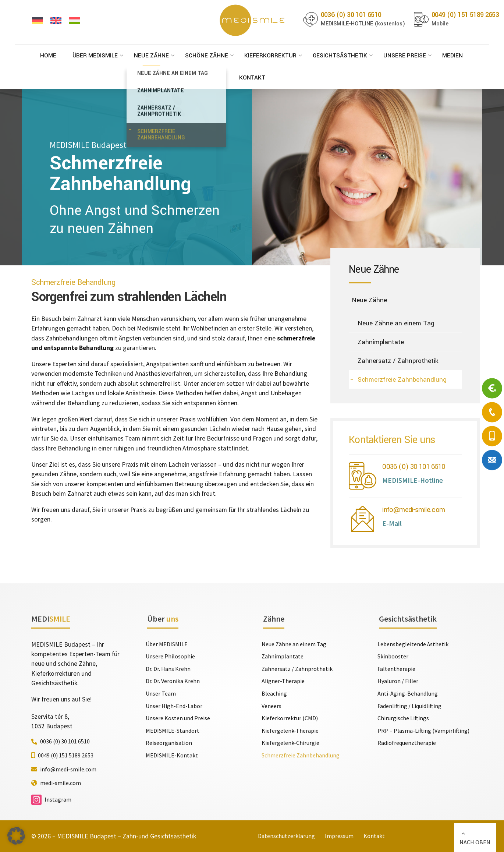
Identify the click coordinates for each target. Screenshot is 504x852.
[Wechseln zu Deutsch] (38, 21)
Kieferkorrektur (270, 56)
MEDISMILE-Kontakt (172, 755)
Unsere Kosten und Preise (178, 718)
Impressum (339, 836)
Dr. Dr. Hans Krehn (168, 669)
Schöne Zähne (207, 56)
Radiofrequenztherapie (407, 743)
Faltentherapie (396, 669)
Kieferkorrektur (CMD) (290, 718)
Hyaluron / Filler (398, 681)
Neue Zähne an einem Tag (396, 323)
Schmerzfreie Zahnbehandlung (402, 380)
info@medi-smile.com (414, 510)
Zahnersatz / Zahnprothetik (398, 361)
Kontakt (252, 78)
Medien (452, 56)
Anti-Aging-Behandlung (408, 693)
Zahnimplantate (381, 342)
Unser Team (161, 693)
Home (48, 56)
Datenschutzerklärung (286, 836)
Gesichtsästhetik (340, 56)
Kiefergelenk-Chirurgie (290, 743)
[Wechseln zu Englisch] (56, 21)
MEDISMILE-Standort (173, 731)
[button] (16, 836)
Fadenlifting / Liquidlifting (409, 706)
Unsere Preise (405, 56)
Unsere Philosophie (170, 656)
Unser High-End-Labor (174, 706)
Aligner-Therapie (283, 681)
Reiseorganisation (169, 743)
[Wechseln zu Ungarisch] (74, 21)
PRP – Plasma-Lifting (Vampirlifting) (423, 731)
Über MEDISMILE (95, 56)
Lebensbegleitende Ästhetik (413, 644)
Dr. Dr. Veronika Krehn (173, 681)
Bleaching (274, 693)
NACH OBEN (475, 842)
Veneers (271, 706)
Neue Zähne (151, 56)
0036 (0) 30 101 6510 (414, 466)
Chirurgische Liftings (403, 718)
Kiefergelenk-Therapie (290, 731)
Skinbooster (393, 656)
